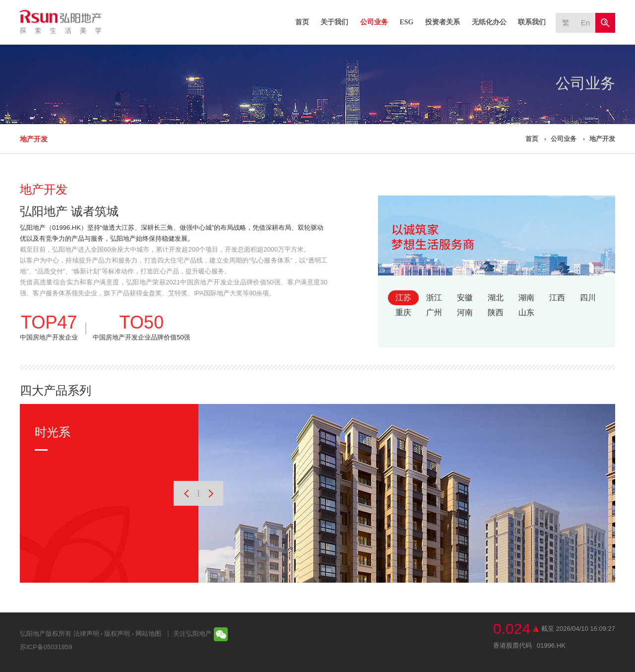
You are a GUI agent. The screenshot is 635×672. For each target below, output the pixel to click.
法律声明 (86, 634)
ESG (406, 22)
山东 (526, 312)
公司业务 (374, 22)
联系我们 (532, 22)
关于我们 (334, 22)
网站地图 (148, 634)
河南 (465, 312)
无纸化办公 (489, 22)
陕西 (496, 312)
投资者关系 (443, 22)
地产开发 (34, 139)
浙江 (434, 298)
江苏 (403, 298)
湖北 (496, 298)
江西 (557, 298)
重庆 (403, 312)
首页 (302, 22)
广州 (434, 312)
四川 (588, 298)
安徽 (465, 298)
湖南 (526, 298)
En (585, 23)
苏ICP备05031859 (46, 647)
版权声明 (117, 634)
